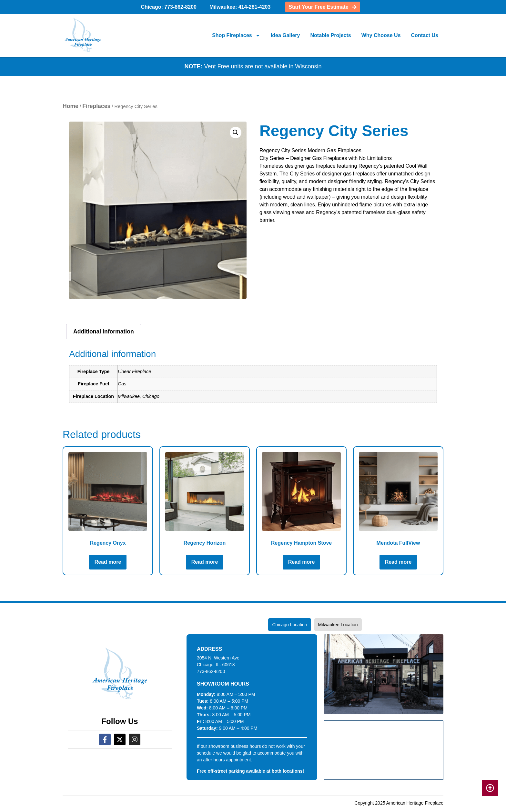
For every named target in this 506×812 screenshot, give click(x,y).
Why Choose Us (381, 35)
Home (71, 106)
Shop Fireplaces (236, 35)
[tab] (289, 625)
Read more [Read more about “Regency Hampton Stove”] (302, 562)
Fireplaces (96, 106)
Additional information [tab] (104, 332)
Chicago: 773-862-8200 (169, 7)
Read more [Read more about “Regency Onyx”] (108, 562)
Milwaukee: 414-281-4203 (240, 7)
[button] (236, 133)
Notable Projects (330, 35)
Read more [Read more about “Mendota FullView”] (398, 562)
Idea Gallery (285, 35)
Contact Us (425, 35)
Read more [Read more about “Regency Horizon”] (205, 562)
